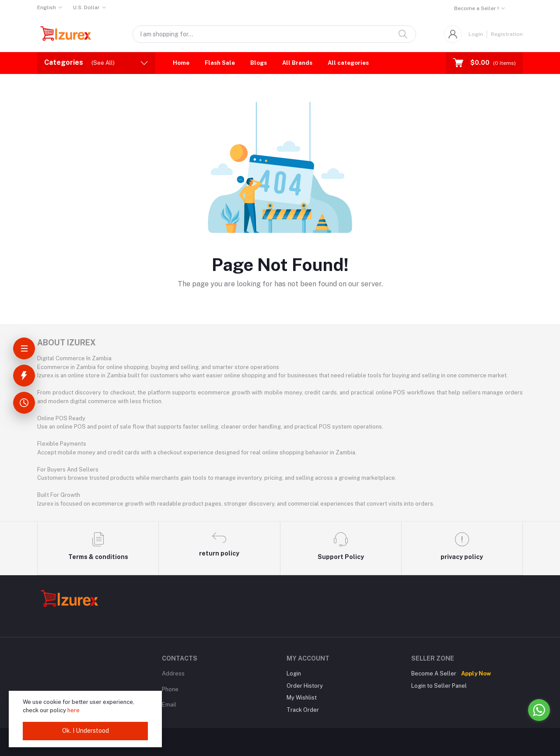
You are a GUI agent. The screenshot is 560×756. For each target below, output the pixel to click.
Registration (507, 34)
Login (476, 34)
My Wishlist (302, 698)
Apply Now (476, 673)
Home (181, 63)
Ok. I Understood (86, 731)
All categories (348, 63)
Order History (305, 686)
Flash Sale (220, 63)
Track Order (303, 710)
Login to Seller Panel (439, 686)
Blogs (259, 63)
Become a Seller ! (476, 8)
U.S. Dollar (86, 7)
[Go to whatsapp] (539, 710)
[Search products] (274, 34)
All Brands (297, 63)
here (73, 710)
